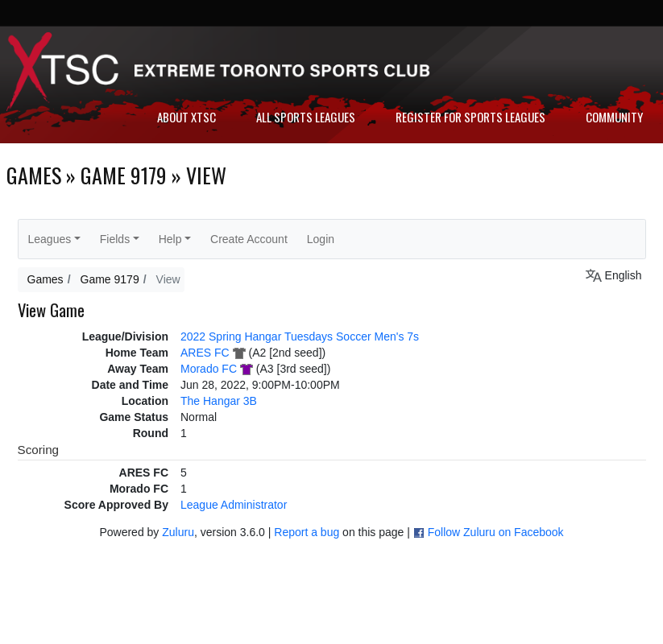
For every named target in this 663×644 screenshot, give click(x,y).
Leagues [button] (50, 239)
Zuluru (178, 532)
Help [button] (170, 239)
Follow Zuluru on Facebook (496, 532)
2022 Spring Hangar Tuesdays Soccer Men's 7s (300, 336)
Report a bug (307, 532)
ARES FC (205, 353)
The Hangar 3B (219, 401)
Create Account (249, 239)
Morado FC (209, 369)
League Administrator (234, 505)
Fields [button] (115, 239)
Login (321, 239)
